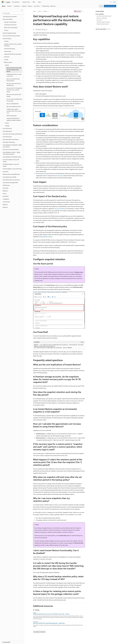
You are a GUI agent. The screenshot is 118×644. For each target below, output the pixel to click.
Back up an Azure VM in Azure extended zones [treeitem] (14, 84)
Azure (40, 11)
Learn (35, 11)
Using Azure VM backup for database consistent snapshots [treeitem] (14, 119)
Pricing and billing (60, 209)
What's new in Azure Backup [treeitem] (11, 28)
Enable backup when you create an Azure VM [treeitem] (14, 75)
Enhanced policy (59, 176)
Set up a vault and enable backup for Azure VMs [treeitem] (14, 100)
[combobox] (12, 13)
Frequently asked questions (103, 24)
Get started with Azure (110, 6)
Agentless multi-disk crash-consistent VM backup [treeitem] (13, 45)
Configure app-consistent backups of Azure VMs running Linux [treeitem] (14, 111)
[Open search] (111, 2)
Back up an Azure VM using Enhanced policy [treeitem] (13, 80)
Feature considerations (102, 18)
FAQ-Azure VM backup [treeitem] (10, 49)
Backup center (79, 272)
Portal (101, 6)
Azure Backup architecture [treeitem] (10, 25)
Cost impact (99, 20)
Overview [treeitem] (6, 41)
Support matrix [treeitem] (8, 51)
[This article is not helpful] (110, 29)
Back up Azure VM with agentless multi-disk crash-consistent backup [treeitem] (14, 90)
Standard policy (42, 173)
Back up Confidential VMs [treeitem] (13, 104)
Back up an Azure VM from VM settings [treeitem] (14, 95)
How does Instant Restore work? (104, 16)
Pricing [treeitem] (6, 30)
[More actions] (84, 11)
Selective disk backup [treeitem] (12, 116)
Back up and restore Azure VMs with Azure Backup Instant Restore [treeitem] (14, 70)
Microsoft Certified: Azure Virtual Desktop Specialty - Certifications (49, 623)
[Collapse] (22, 10)
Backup (45, 11)
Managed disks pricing (46, 237)
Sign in (115, 2)
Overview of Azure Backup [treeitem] (10, 22)
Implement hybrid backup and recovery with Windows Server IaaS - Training (51, 614)
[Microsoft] (3, 2)
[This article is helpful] (108, 29)
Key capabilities (100, 14)
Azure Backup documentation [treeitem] (10, 17)
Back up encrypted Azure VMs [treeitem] (14, 106)
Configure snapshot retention (103, 22)
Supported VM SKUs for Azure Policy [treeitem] (13, 54)
